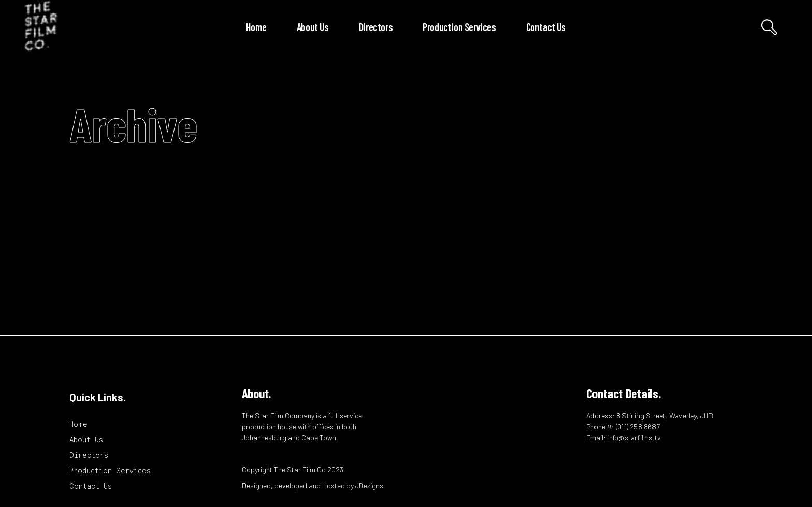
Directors (89, 455)
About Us (86, 439)
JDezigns (369, 486)
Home (78, 424)
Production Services (110, 470)
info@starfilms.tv (634, 437)
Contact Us (91, 486)
